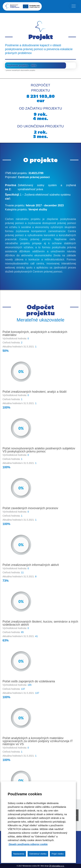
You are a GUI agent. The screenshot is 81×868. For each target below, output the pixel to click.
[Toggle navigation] (74, 6)
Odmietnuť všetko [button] (38, 854)
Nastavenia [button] (19, 854)
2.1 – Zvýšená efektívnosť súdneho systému (44, 195)
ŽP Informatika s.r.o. (57, 866)
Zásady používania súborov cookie (28, 844)
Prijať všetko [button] (58, 854)
